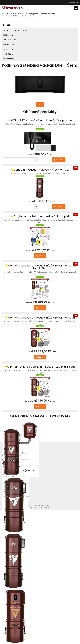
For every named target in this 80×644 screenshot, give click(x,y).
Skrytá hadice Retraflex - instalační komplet (41, 216)
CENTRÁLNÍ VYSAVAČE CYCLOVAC (14, 14)
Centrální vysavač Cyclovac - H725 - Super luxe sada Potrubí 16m (42, 267)
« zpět (40, 105)
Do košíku (58, 160)
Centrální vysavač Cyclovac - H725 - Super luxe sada (42, 318)
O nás (6, 487)
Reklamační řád (10, 494)
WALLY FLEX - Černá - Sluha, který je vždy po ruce (41, 120)
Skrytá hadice (9, 49)
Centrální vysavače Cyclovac (15, 30)
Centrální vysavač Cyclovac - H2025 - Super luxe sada (41, 367)
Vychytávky (8, 54)
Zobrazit (40, 256)
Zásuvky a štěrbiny (48, 14)
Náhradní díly (9, 59)
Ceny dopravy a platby (12, 489)
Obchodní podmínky (11, 491)
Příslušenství (8, 35)
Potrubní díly (8, 45)
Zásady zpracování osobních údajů (17, 496)
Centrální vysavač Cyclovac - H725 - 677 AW (41, 170)
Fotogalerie (34, 14)
